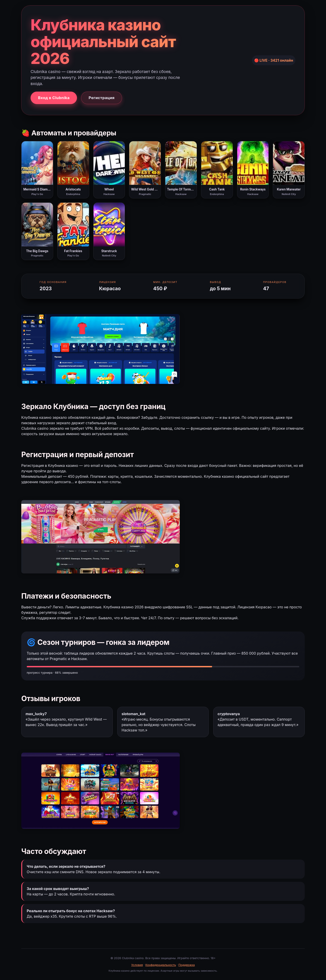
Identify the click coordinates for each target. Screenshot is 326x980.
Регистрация (102, 98)
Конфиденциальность (161, 965)
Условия (137, 965)
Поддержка (187, 965)
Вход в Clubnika (54, 98)
